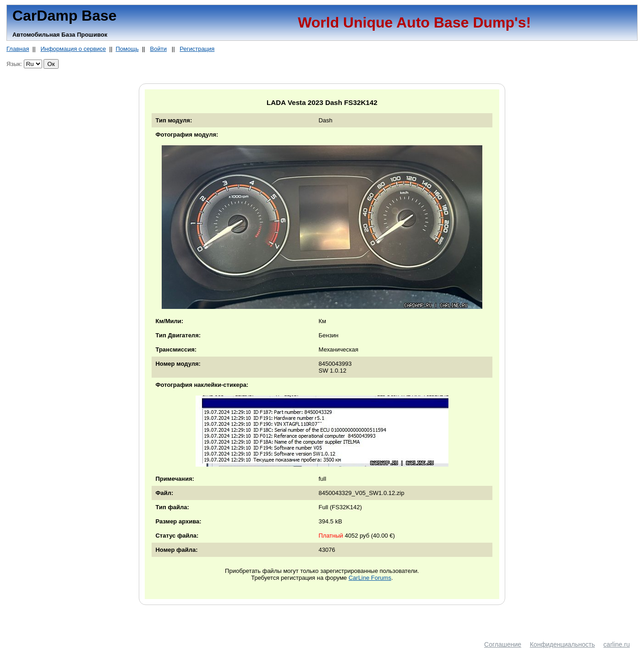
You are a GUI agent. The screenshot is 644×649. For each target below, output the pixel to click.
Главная (18, 49)
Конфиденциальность (562, 644)
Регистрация (197, 49)
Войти (158, 49)
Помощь (127, 49)
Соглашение (503, 644)
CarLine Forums (370, 578)
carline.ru (617, 644)
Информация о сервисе (73, 49)
